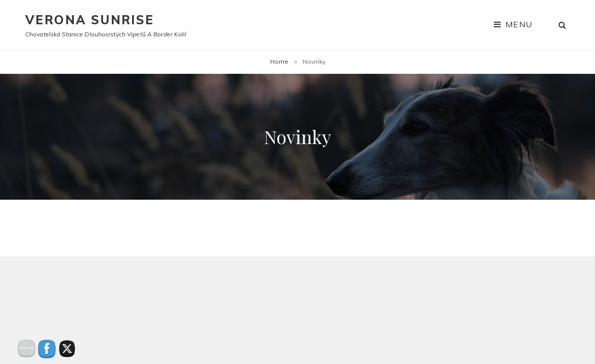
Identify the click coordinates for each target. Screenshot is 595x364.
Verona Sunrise (90, 20)
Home (279, 61)
